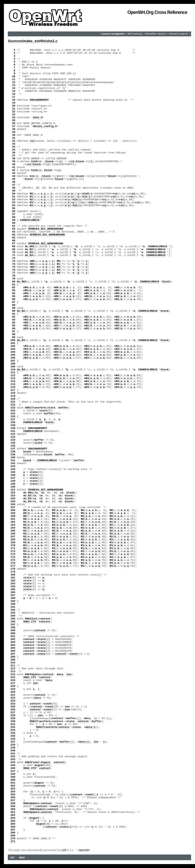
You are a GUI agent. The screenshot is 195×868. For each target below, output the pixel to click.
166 (13, 534)
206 (13, 651)
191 (13, 607)
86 (14, 299)
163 (13, 525)
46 (14, 182)
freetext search (179, 34)
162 (13, 522)
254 (13, 792)
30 (14, 135)
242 (13, 757)
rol (32, 141)
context (45, 619)
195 (13, 619)
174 (13, 557)
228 (13, 715)
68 (14, 247)
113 (13, 378)
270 (13, 839)
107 (13, 361)
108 (13, 364)
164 (13, 528)
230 (13, 721)
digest (46, 762)
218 (13, 686)
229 (13, 718)
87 (14, 302)
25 (14, 120)
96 (14, 329)
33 (14, 144)
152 (13, 493)
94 (14, 323)
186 (13, 592)
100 (13, 340)
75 (14, 267)
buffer (63, 408)
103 (13, 349)
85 (14, 296)
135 (13, 443)
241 (13, 754)
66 (14, 241)
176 (13, 563)
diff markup (135, 34)
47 (14, 185)
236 (13, 739)
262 (13, 815)
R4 (31, 205)
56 (14, 211)
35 (14, 150)
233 (13, 730)
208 (13, 657)
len (69, 674)
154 (13, 499)
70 (14, 252)
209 (13, 660)
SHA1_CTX (30, 622)
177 (13, 566)
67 (14, 244)
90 (14, 311)
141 (13, 460)
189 (13, 601)
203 (13, 642)
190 (13, 604)
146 (13, 475)
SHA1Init (31, 619)
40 (14, 164)
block (50, 162)
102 (13, 346)
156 (13, 504)
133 (13, 437)
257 (13, 800)
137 (13, 449)
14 (14, 88)
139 (13, 455)
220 (13, 692)
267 (13, 830)
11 (14, 79)
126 (13, 417)
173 (13, 554)
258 (13, 803)
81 (14, 285)
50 (14, 194)
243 (13, 759)
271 (13, 842)
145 (13, 472)
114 (13, 381)
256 (13, 798)
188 (13, 598)
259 (13, 806)
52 (14, 200)
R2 (31, 200)
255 (13, 795)
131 (13, 431)
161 (13, 519)
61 (14, 226)
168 (13, 540)
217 (13, 683)
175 (13, 560)
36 (14, 153)
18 (14, 100)
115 (13, 384)
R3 (31, 203)
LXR (64, 850)
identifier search (156, 34)
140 (13, 458)
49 (14, 191)
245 (13, 765)
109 (13, 367)
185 (13, 589)
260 (13, 809)
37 (14, 156)
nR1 (32, 264)
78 (14, 276)
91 (14, 314)
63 (14, 232)
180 (13, 575)
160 (13, 516)
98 (14, 334)
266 (13, 827)
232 (13, 727)
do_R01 (30, 247)
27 (14, 126)
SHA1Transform (35, 408)
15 (14, 91)
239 (13, 748)
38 (14, 159)
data (60, 674)
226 (13, 710)
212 (13, 669)
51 (14, 197)
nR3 (32, 270)
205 (13, 648)
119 (13, 396)
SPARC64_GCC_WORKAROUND (46, 229)
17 (14, 97)
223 (13, 701)
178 (13, 569)
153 (13, 496)
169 (13, 543)
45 (14, 179)
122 (13, 405)
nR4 (32, 273)
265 (13, 824)
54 (14, 205)
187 (13, 595)
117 (13, 390)
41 (14, 167)
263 (13, 818)
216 (13, 680)
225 (13, 707)
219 (13, 689)
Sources (15, 41)
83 (14, 290)
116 (13, 387)
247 (13, 771)
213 (13, 672)
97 (14, 332)
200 (13, 633)
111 (13, 373)
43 (14, 173)
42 (14, 170)
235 (13, 736)
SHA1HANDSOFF (39, 100)
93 (14, 320)
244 (13, 762)
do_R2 (29, 249)
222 (13, 698)
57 (14, 214)
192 (13, 610)
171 (13, 548)
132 (13, 434)
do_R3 (29, 252)
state (51, 408)
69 (14, 249)
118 (13, 393)
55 (14, 208)
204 (13, 645)
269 (13, 836)
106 (13, 358)
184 (13, 587)
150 (13, 487)
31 (14, 138)
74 (14, 264)
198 (13, 628)
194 (13, 616)
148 (13, 481)
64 (14, 235)
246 (13, 768)
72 (14, 258)
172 (13, 551)
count (42, 654)
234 (13, 733)
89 (14, 308)
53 (14, 203)
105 (13, 355)
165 (13, 531)
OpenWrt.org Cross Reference (157, 12)
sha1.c (52, 41)
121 (13, 402)
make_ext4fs (34, 41)
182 (13, 581)
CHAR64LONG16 (30, 220)
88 (14, 305)
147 (13, 478)
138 (13, 452)
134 (13, 440)
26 (14, 123)
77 (14, 273)
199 (13, 630)
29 (14, 132)
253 (13, 789)
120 (13, 399)
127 (13, 419)
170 (13, 545)
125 (13, 414)
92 (14, 317)
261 (13, 812)
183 (13, 584)
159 (13, 513)
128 (13, 422)
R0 (31, 194)
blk (32, 176)
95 (14, 326)
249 (13, 777)
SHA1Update (33, 674)
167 (13, 537)
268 (13, 833)
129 (13, 425)
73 (14, 261)
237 (13, 742)
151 (13, 490)
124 (13, 411)
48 (14, 188)
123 (13, 408)
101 (13, 343)
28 (14, 129)
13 (14, 85)
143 (13, 466)
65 (14, 238)
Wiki (22, 858)
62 (14, 229)
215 (13, 677)
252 (13, 786)
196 (13, 622)
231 (13, 724)
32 (14, 141)
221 (13, 695)
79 (14, 279)
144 (13, 469)
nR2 (32, 267)
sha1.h (38, 118)
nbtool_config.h (45, 126)
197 (13, 625)
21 (14, 109)
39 (14, 162)
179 (13, 572)
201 (13, 636)
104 (13, 352)
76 (14, 270)
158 (13, 510)
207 (13, 654)
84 (14, 293)
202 (13, 639)
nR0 (32, 261)
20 (14, 106)
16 (14, 94)
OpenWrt (84, 850)
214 (13, 674)
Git (12, 858)
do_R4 (29, 255)
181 (13, 578)
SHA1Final (32, 762)
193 (13, 613)
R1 (31, 197)
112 (13, 375)
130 (13, 428)
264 (13, 821)
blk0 (34, 162)
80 (14, 282)
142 (13, 463)
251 (13, 783)
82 (14, 288)
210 (13, 663)
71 (14, 255)
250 (13, 780)
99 (14, 337)
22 (14, 112)
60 (14, 223)
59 (14, 220)
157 (13, 507)
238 (13, 745)
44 (14, 176)
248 (13, 774)
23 (14, 115)
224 (13, 704)
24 (14, 118)
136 (13, 446)
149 (13, 484)
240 (13, 751)
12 (14, 82)
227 (13, 713)
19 (14, 103)
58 (14, 217)
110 (13, 370)
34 (14, 147)
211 (13, 666)
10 (14, 77)
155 (13, 502)
